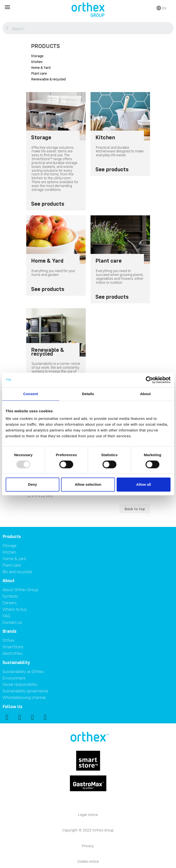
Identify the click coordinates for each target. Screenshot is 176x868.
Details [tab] (88, 394)
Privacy (88, 846)
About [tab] (145, 394)
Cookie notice (88, 861)
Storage (37, 56)
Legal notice (88, 815)
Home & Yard (41, 68)
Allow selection (88, 484)
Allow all (144, 484)
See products (48, 204)
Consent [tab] (31, 394)
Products (46, 46)
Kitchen (37, 62)
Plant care (39, 74)
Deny (32, 484)
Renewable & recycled (48, 79)
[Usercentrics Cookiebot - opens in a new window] (149, 380)
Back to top (135, 509)
